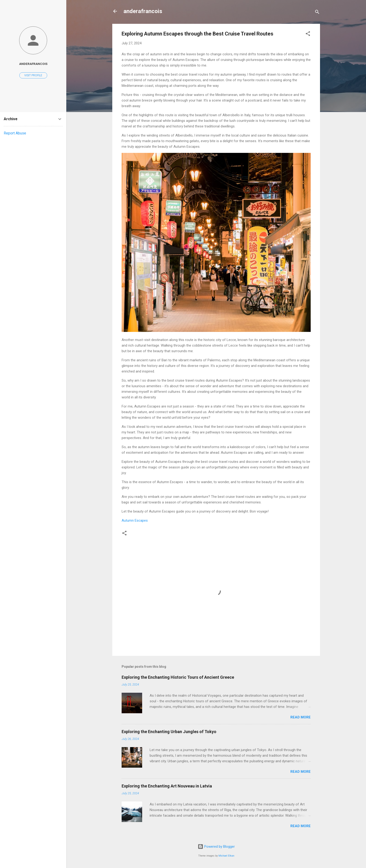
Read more (301, 717)
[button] (308, 34)
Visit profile (33, 75)
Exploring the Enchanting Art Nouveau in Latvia (167, 786)
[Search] (317, 13)
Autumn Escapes (135, 520)
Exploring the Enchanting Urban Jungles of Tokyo (169, 732)
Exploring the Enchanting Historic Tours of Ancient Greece (178, 677)
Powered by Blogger (216, 847)
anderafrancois (143, 11)
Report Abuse (15, 133)
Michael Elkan (226, 856)
